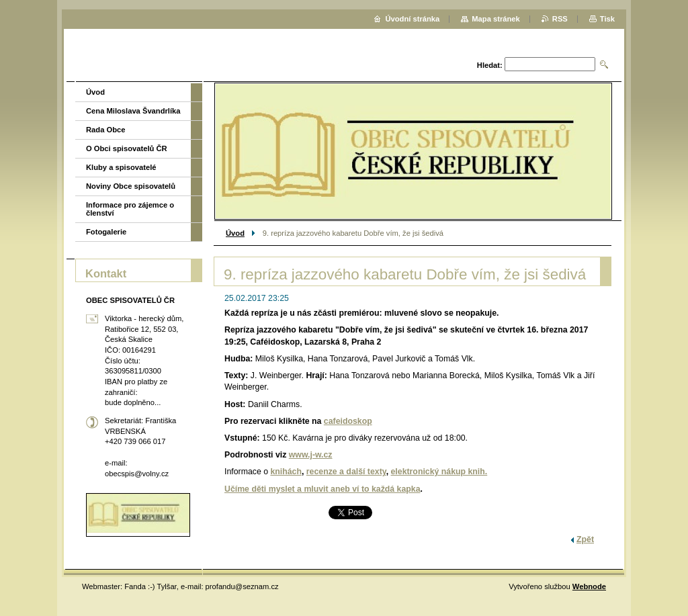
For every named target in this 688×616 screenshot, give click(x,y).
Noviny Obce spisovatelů (131, 186)
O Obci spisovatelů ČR (127, 148)
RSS (560, 19)
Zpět (585, 539)
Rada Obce (105, 130)
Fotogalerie (106, 232)
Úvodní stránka (412, 19)
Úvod (235, 233)
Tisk (607, 19)
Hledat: (490, 65)
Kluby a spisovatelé (121, 167)
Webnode (589, 586)
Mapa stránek (496, 19)
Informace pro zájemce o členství (130, 209)
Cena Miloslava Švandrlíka (133, 111)
